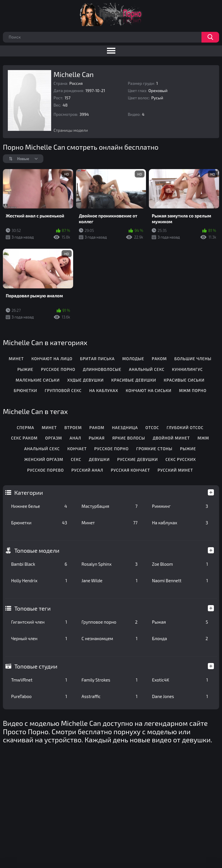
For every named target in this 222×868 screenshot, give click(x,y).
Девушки (99, 459)
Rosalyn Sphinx (110, 564)
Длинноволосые (102, 369)
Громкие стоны (154, 449)
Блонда (180, 638)
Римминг (180, 506)
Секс (76, 459)
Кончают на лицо (52, 359)
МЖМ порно (193, 390)
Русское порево (46, 470)
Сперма (25, 427)
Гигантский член (39, 622)
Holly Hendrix (39, 581)
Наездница (125, 427)
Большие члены (193, 359)
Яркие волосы (129, 438)
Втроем (73, 427)
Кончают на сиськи (149, 390)
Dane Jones (180, 696)
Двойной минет (171, 438)
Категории (28, 492)
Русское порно (58, 369)
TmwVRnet (39, 680)
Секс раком (24, 438)
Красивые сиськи (184, 380)
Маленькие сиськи (38, 380)
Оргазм (53, 438)
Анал (75, 438)
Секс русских (181, 459)
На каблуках (180, 523)
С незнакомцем (110, 638)
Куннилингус (187, 369)
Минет (110, 523)
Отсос (152, 427)
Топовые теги (32, 608)
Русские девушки (138, 459)
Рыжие (25, 369)
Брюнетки (39, 523)
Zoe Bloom (180, 564)
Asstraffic (110, 696)
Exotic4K (180, 680)
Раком (159, 359)
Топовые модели (37, 550)
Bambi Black (39, 564)
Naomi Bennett (180, 581)
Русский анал (87, 470)
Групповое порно (110, 622)
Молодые (133, 359)
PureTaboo (39, 696)
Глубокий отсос (185, 427)
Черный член (39, 638)
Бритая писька (97, 359)
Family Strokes (110, 680)
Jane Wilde (110, 581)
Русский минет (175, 470)
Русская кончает (130, 470)
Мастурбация (110, 506)
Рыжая (180, 622)
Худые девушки (86, 380)
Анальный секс (147, 369)
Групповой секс (63, 390)
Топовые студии (36, 666)
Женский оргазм (44, 459)
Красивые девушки (134, 380)
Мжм (203, 438)
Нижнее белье (39, 506)
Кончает (77, 449)
